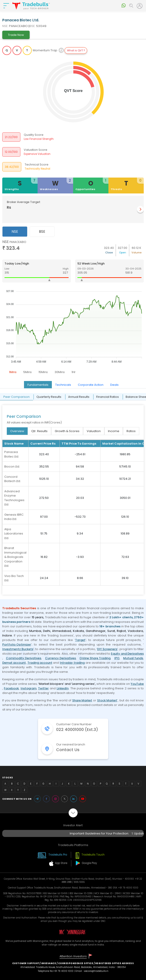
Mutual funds (133, 658)
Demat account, (14, 663)
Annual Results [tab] (79, 397)
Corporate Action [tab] (91, 385)
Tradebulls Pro (58, 855)
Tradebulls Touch (93, 855)
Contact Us (68, 750)
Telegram (37, 799)
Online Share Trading (95, 658)
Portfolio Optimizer (17, 645)
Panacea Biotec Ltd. (12, 454)
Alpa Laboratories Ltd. (14, 534)
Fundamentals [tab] (38, 385)
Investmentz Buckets (18, 649)
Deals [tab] (114, 385)
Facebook (11, 688)
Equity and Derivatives (127, 654)
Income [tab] (114, 431)
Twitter (43, 688)
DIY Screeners (107, 649)
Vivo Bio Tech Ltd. (14, 578)
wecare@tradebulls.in (96, 971)
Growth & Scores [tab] (67, 431)
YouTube (137, 684)
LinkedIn (63, 688)
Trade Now (16, 35)
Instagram (29, 688)
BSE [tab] (42, 231)
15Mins (43, 372)
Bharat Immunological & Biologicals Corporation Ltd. (15, 557)
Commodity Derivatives (24, 658)
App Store (61, 863)
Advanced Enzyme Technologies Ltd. (14, 498)
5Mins (28, 372)
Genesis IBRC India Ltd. (14, 517)
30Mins (60, 372)
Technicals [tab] (63, 385)
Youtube (83, 799)
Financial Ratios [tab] (108, 397)
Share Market (82, 700)
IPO (117, 658)
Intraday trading (72, 663)
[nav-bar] (6, 6)
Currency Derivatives (60, 658)
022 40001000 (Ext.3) (77, 730)
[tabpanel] (73, 308)
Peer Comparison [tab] (17, 397)
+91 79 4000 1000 (63, 971)
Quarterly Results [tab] (49, 397)
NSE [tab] (15, 231)
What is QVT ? (76, 50)
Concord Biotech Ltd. (13, 479)
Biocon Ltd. (12, 466)
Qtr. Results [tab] (39, 431)
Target (80, 640)
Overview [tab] (17, 431)
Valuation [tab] (94, 431)
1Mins (13, 372)
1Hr (74, 372)
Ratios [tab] (131, 431)
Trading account (40, 663)
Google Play (89, 863)
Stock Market (107, 700)
